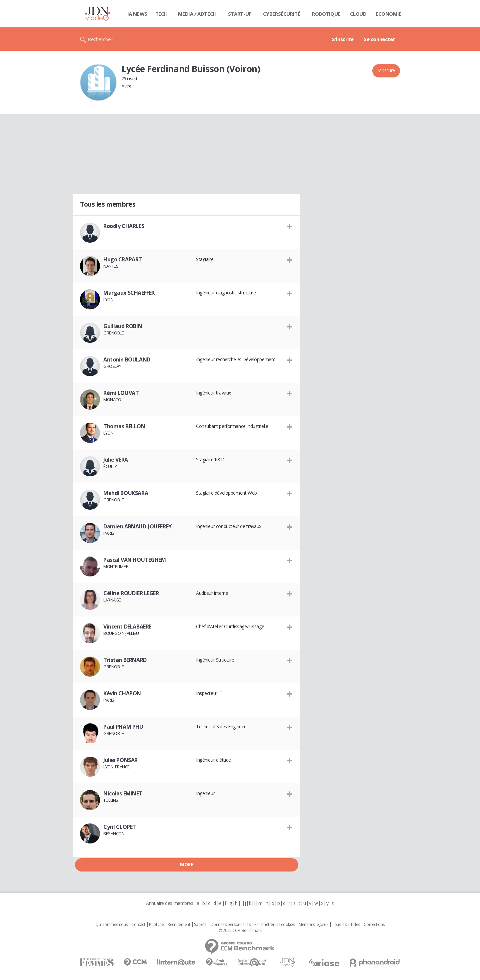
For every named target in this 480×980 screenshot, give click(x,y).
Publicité (156, 925)
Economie (389, 14)
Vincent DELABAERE (127, 627)
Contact (138, 925)
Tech (161, 14)
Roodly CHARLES (124, 226)
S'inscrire (343, 39)
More (186, 864)
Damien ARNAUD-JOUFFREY (137, 526)
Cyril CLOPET (120, 827)
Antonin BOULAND (127, 359)
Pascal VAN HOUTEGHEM (135, 560)
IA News (137, 14)
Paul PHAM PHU (123, 727)
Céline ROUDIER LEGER (131, 593)
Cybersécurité (282, 14)
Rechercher (100, 39)
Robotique (326, 14)
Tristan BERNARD (125, 660)
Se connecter (379, 39)
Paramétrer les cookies (275, 925)
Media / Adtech (197, 14)
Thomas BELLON (124, 426)
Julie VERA (116, 460)
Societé (200, 925)
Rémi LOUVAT (121, 393)
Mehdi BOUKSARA (126, 493)
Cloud (358, 14)
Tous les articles (346, 925)
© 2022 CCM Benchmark (240, 931)
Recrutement (179, 925)
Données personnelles (231, 925)
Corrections (374, 925)
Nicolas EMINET (123, 793)
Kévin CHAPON (122, 693)
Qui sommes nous (111, 925)
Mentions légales (313, 925)
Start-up (240, 14)
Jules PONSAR (120, 760)
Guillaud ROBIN (123, 326)
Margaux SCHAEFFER (129, 293)
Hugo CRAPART (123, 259)
